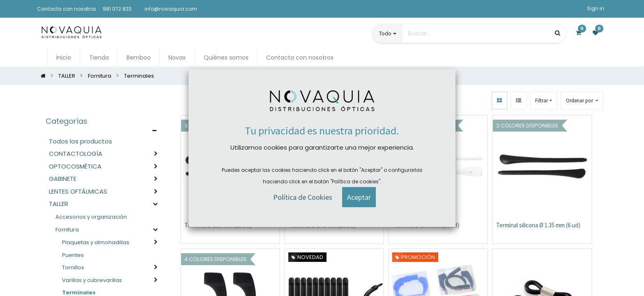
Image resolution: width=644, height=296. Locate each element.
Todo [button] (385, 33)
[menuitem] (64, 58)
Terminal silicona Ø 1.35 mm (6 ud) (538, 225)
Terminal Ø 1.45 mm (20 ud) (322, 225)
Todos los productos (80, 141)
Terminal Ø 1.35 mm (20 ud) (218, 225)
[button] (582, 101)
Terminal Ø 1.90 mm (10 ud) (426, 225)
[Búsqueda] (558, 33)
